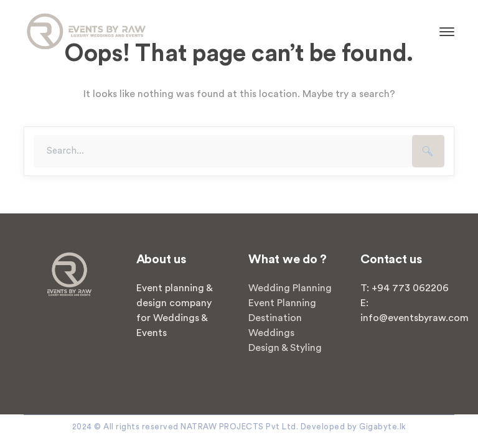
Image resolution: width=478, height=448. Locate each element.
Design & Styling (285, 348)
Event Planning (282, 303)
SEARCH (428, 151)
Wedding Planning (290, 288)
